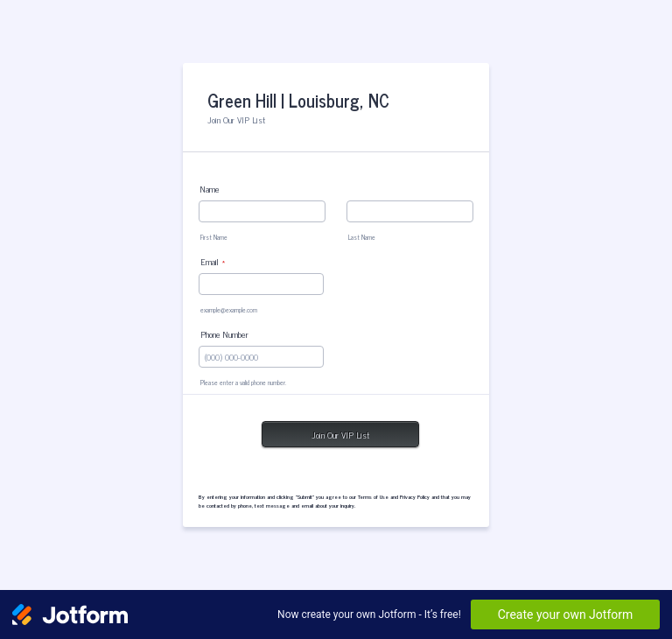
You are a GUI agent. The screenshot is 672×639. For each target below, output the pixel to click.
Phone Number (224, 334)
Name (210, 189)
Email (213, 261)
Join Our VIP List (340, 435)
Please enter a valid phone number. (243, 383)
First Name (214, 237)
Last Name (362, 237)
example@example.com (229, 310)
